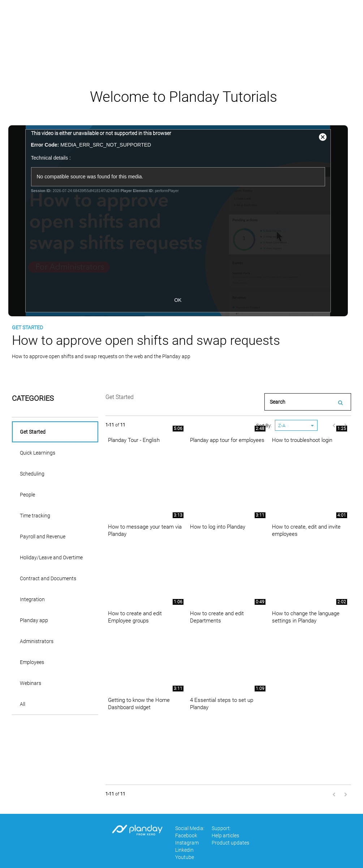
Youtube (185, 857)
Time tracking (35, 516)
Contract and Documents (48, 578)
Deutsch (295, 21)
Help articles (335, 21)
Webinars (31, 683)
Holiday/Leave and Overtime (51, 557)
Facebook (186, 836)
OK (181, 300)
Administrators (37, 641)
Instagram (187, 843)
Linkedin (184, 850)
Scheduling (32, 474)
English (234, 21)
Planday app (34, 620)
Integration (32, 599)
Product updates (230, 843)
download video (42, 372)
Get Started (33, 432)
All (23, 704)
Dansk (264, 21)
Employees (32, 662)
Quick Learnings (38, 453)
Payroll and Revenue (43, 537)
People (27, 495)
